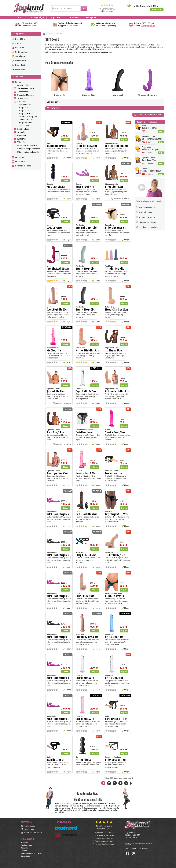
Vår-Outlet (20, 48)
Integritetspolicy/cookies (31, 853)
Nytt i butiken (21, 52)
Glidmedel (22, 136)
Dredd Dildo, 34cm (55, 432)
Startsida (24, 842)
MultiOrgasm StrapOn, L (58, 637)
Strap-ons (22, 102)
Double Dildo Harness (150, 128)
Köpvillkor (25, 848)
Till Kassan (157, 9)
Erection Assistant (114, 473)
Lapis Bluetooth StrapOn (151, 171)
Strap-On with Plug (85, 187)
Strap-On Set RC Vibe (86, 555)
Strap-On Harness (55, 228)
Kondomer (22, 139)
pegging (73, 804)
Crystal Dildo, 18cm (114, 678)
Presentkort (20, 61)
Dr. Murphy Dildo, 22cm (86, 514)
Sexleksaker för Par (26, 88)
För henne (20, 157)
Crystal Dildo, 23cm (114, 637)
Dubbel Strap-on (26, 120)
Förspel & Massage (26, 95)
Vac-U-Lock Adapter (56, 187)
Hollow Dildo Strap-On (151, 149)
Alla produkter (23, 85)
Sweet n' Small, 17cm (115, 432)
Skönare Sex (23, 98)
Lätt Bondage (23, 129)
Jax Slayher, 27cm (113, 351)
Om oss (24, 851)
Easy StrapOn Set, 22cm (116, 514)
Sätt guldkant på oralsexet (29, 149)
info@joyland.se (148, 26)
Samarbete (25, 856)
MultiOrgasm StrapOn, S (58, 555)
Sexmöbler (22, 132)
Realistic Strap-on (55, 760)
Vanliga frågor (27, 845)
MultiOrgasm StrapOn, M (58, 514)
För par (18, 82)
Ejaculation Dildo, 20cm (87, 146)
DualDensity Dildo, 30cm (87, 637)
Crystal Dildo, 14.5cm (86, 391)
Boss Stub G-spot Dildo (87, 228)
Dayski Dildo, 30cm (149, 160)
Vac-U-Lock (24, 126)
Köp (161, 131)
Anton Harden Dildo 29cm (152, 139)
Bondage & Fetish (23, 166)
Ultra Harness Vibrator (116, 719)
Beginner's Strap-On (115, 596)
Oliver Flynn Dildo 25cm (57, 473)
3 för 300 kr (20, 39)
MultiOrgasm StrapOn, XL (58, 678)
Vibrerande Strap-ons (28, 117)
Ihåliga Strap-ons (26, 123)
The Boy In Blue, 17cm (115, 555)
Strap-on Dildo (25, 111)
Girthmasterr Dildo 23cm (117, 391)
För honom (20, 162)
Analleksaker (23, 92)
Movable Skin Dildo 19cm (116, 310)
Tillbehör (21, 142)
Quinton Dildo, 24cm (56, 391)
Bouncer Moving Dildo (86, 269)
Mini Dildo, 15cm (54, 351)
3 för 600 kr (20, 43)
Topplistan (20, 56)
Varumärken (21, 69)
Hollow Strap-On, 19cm (116, 760)
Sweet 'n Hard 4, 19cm (86, 473)
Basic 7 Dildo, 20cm (85, 596)
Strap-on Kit (24, 108)
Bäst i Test (20, 65)
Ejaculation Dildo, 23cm (57, 310)
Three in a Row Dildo (115, 269)
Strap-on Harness (26, 114)
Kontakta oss (30, 826)
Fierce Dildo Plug (84, 760)
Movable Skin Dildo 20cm (87, 351)
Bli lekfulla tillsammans (27, 145)
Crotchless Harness (85, 432)
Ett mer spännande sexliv (28, 152)
